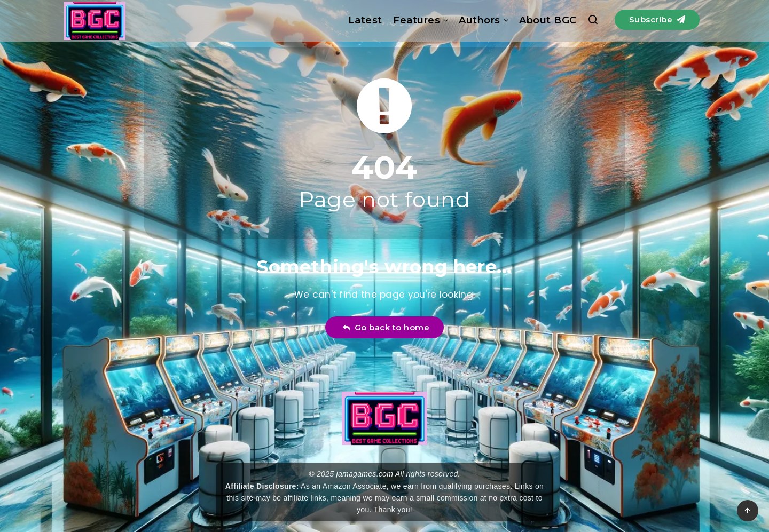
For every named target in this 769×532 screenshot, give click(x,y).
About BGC (548, 20)
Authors (480, 20)
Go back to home (386, 327)
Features (417, 20)
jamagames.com (365, 474)
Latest (365, 20)
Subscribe (657, 19)
